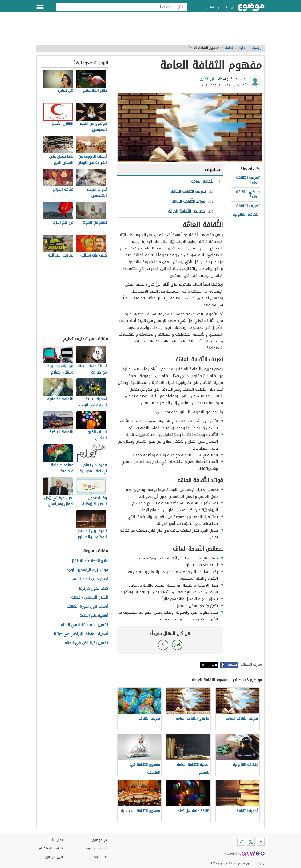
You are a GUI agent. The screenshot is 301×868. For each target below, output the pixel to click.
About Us (101, 857)
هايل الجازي (208, 79)
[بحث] (180, 7)
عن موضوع (100, 840)
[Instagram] (241, 842)
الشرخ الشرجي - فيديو (89, 597)
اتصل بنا (58, 840)
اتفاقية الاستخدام (51, 848)
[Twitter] (251, 842)
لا (163, 645)
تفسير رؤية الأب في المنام (86, 643)
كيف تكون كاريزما (93, 589)
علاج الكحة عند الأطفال (89, 561)
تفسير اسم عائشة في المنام (84, 625)
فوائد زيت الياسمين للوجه (87, 570)
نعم (177, 645)
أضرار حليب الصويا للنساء (88, 579)
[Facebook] (261, 842)
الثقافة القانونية (246, 215)
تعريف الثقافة (248, 206)
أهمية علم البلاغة (94, 616)
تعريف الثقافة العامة (248, 180)
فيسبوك (232, 665)
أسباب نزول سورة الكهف (87, 607)
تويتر (214, 665)
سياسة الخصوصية (95, 848)
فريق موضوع (54, 857)
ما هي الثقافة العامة (248, 194)
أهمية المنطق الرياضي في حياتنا (81, 634)
